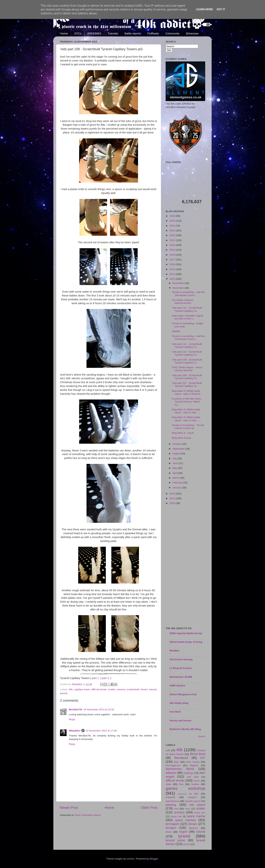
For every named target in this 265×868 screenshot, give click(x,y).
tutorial (153, 689)
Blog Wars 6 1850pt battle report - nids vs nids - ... (186, 411)
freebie (195, 784)
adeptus (171, 773)
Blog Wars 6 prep (181, 438)
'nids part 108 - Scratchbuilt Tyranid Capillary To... (187, 377)
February (178, 483)
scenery (121, 689)
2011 (173, 498)
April (175, 473)
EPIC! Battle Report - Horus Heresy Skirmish (187, 369)
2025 (173, 221)
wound (187, 844)
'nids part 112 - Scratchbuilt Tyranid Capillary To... (187, 309)
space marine (196, 816)
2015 (173, 269)
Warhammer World (180, 769)
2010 (173, 503)
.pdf (168, 750)
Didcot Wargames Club (183, 694)
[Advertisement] (185, 566)
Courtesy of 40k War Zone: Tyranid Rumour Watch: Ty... (187, 402)
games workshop (185, 788)
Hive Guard (193, 762)
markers (192, 797)
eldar (168, 784)
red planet (197, 805)
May (175, 468)
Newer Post (69, 808)
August (177, 454)
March (176, 478)
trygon (183, 832)
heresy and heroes (180, 721)
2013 (173, 279)
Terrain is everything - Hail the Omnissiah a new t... (188, 294)
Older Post (149, 808)
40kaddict (75, 731)
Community (172, 33)
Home (64, 33)
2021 (173, 240)
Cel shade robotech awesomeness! (183, 302)
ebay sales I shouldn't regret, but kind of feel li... (188, 317)
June (175, 463)
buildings (188, 773)
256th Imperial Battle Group (186, 633)
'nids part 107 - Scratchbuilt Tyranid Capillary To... (187, 384)
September (179, 449)
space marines (185, 820)
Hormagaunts (173, 765)
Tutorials (113, 33)
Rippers (194, 765)
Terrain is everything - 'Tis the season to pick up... (188, 427)
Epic (176, 762)
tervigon (171, 828)
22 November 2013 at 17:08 (101, 731)
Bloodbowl (181, 758)
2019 (173, 250)
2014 (173, 274)
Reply (72, 719)
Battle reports (133, 33)
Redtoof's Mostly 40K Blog (185, 729)
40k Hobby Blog (179, 703)
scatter (112, 689)
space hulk (176, 816)
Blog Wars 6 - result (183, 433)
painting (171, 805)
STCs (78, 33)
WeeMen (175, 651)
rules (188, 809)
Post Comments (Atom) (88, 815)
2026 (173, 216)
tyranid (64, 693)
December (179, 283)
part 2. (106, 678)
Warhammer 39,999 (181, 677)
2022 (173, 235)
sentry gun (200, 813)
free (181, 784)
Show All (202, 737)
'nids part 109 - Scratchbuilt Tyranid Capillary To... (187, 361)
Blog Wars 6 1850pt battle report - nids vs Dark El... (187, 392)
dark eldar (193, 777)
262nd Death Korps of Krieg (186, 642)
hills (196, 794)
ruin (176, 809)
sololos (130, 859)
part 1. (96, 678)
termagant (172, 824)
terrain (144, 689)
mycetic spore (192, 801)
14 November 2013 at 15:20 (99, 709)
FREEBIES (94, 33)
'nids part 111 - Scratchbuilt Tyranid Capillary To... (187, 345)
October (177, 444)
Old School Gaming (181, 659)
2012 (173, 494)
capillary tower (82, 689)
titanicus (194, 828)
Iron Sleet (175, 712)
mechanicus (172, 801)
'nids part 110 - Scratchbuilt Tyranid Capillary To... (187, 353)
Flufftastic (153, 33)
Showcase (192, 33)
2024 (173, 226)
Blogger (154, 859)
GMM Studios (177, 686)
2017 (173, 260)
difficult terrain (99, 689)
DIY (203, 758)
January (177, 488)
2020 (173, 245)
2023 (173, 230)
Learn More (204, 9)
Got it (221, 9)
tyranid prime (175, 840)
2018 (173, 255)
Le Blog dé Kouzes (181, 668)
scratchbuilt (133, 689)
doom (197, 781)
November (179, 288)
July (175, 458)
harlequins (182, 794)
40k (71, 689)
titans (169, 832)
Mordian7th (76, 709)
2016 (173, 264)
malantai (170, 797)
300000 (176, 331)
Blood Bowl (198, 754)
